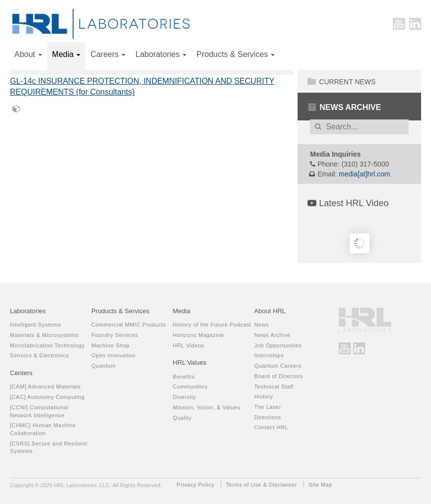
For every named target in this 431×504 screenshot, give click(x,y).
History (263, 396)
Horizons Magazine (198, 335)
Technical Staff (274, 387)
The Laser (267, 407)
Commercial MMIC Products (129, 325)
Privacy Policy (195, 485)
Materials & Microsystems (44, 335)
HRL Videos (188, 345)
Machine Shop (110, 345)
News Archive (344, 108)
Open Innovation (113, 355)
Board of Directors (278, 376)
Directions (267, 417)
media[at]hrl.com (364, 174)
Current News (341, 82)
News (261, 325)
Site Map (320, 485)
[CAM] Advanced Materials (45, 387)
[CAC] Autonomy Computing (47, 397)
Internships (269, 355)
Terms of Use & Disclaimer (262, 485)
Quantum (103, 366)
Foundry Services (115, 335)
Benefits (184, 377)
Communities (190, 387)
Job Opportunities (278, 345)
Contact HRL (271, 427)
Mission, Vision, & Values (206, 407)
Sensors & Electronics (39, 355)
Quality (182, 418)
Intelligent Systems (35, 325)
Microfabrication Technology (47, 345)
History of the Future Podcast (212, 325)
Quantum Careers (278, 366)
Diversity (184, 397)
